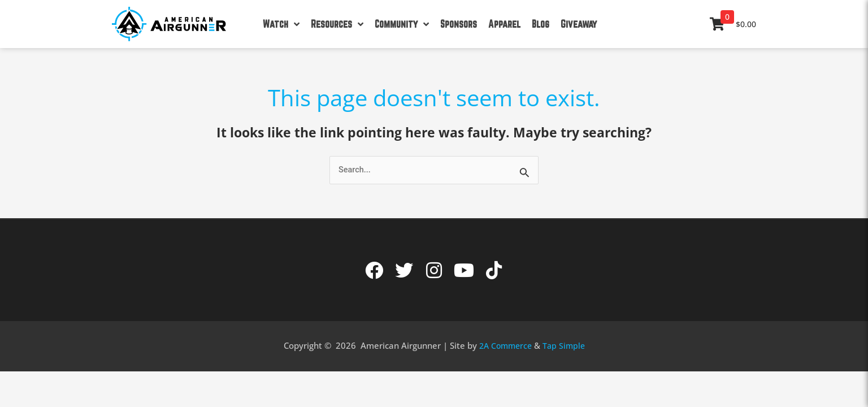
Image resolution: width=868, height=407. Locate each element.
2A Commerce (505, 346)
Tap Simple (566, 346)
